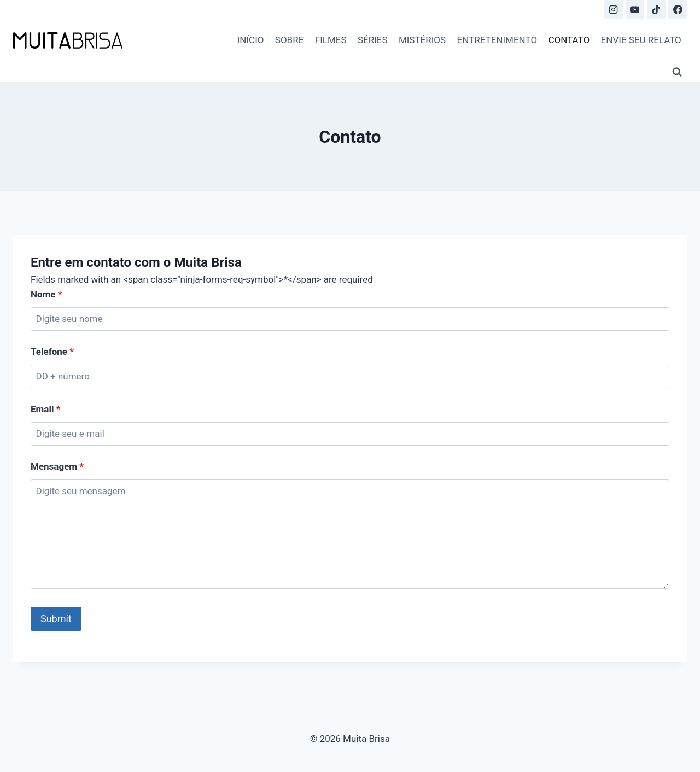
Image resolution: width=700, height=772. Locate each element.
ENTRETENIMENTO (497, 40)
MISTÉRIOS (422, 40)
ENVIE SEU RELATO (641, 40)
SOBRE (290, 40)
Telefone (52, 352)
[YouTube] (635, 9)
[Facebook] (678, 9)
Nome (46, 294)
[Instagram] (614, 9)
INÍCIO (251, 40)
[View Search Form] (677, 72)
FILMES (331, 40)
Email (45, 409)
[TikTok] (656, 9)
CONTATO (569, 40)
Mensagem (57, 466)
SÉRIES (373, 40)
